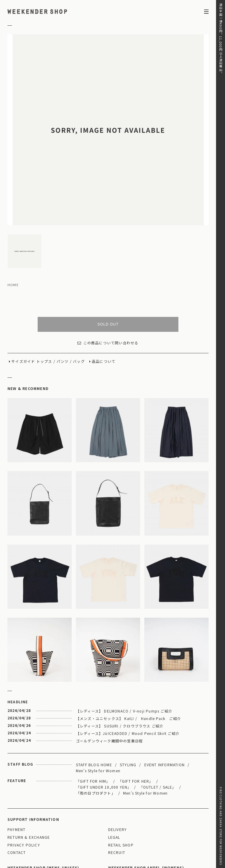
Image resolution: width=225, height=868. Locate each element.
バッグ (79, 299)
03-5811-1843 (177, 832)
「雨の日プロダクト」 (96, 731)
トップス (44, 299)
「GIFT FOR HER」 (136, 719)
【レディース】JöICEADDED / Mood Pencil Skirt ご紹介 (128, 671)
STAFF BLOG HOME (94, 703)
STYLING (128, 703)
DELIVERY (118, 768)
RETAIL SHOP (121, 783)
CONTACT (17, 791)
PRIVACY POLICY (24, 783)
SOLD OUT (108, 262)
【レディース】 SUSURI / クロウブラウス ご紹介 (120, 664)
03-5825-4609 (77, 832)
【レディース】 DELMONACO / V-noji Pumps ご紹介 (124, 649)
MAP (59, 816)
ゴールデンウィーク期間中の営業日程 (109, 679)
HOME (13, 223)
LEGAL (114, 775)
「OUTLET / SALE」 (158, 725)
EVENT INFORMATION (164, 703)
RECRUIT (117, 791)
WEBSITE (19, 840)
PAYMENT (16, 768)
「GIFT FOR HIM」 (93, 719)
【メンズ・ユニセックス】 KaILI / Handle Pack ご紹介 (128, 656)
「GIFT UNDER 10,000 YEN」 (104, 725)
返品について (104, 299)
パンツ (63, 299)
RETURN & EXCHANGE (29, 775)
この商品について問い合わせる (108, 281)
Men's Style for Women (98, 709)
